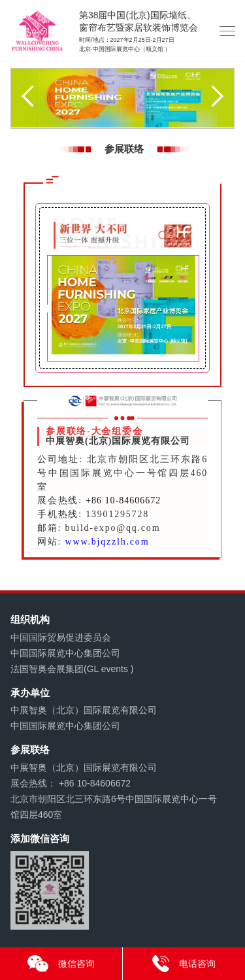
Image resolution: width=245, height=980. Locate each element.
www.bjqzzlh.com (107, 542)
